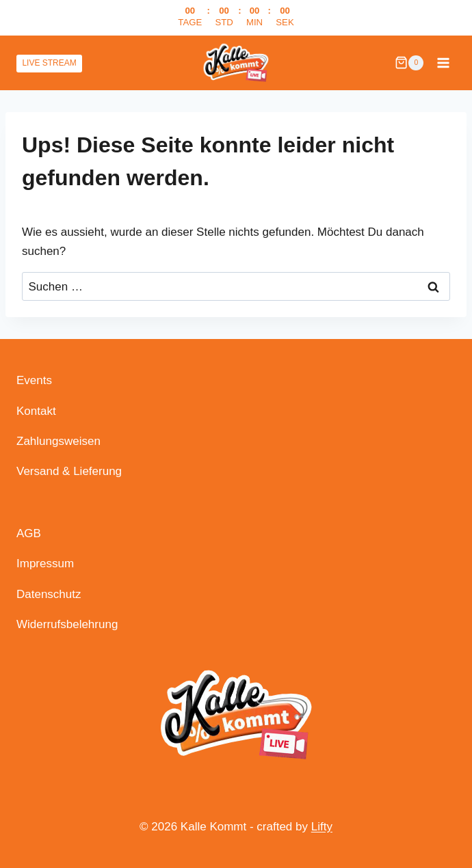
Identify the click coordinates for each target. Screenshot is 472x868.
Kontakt (36, 411)
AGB (29, 533)
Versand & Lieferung (69, 471)
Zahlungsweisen (58, 441)
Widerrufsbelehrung (67, 624)
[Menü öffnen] (443, 63)
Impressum (45, 564)
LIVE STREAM (49, 63)
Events (34, 380)
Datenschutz (49, 594)
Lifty (322, 827)
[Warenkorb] (409, 63)
